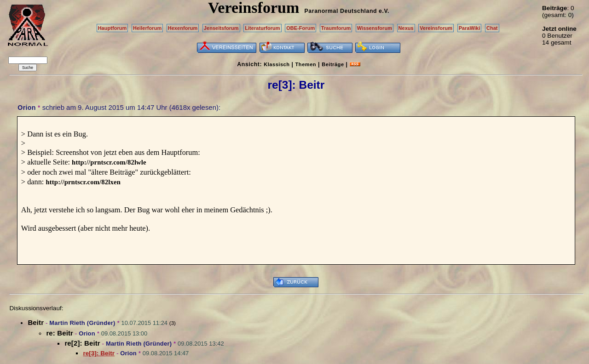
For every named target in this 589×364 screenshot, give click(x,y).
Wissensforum (375, 28)
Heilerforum (147, 28)
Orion (26, 108)
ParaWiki (470, 28)
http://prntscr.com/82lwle (109, 162)
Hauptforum (113, 28)
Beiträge (333, 64)
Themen (306, 64)
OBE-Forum (300, 28)
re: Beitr (60, 333)
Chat (492, 28)
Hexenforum (183, 28)
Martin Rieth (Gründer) (82, 323)
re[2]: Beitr (82, 343)
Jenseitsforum (221, 28)
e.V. (384, 11)
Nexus (406, 28)
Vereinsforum (436, 28)
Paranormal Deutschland (341, 11)
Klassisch (277, 64)
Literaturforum (262, 28)
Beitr (36, 322)
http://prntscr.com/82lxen (83, 182)
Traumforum (336, 28)
